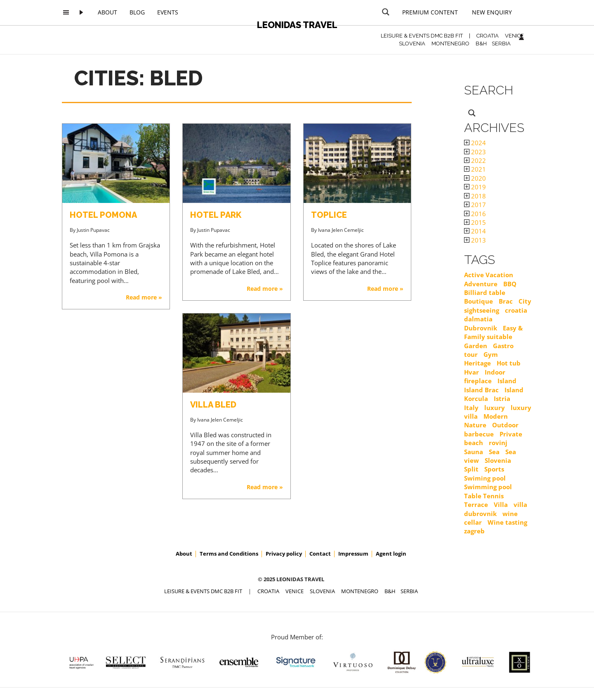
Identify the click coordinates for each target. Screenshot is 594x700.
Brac (506, 301)
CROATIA (488, 36)
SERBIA (501, 44)
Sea (494, 452)
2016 (475, 214)
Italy (471, 408)
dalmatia (478, 319)
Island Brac (481, 390)
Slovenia (498, 460)
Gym (491, 354)
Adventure (481, 284)
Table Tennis (484, 496)
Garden (476, 346)
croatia (516, 310)
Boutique (478, 301)
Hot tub (509, 363)
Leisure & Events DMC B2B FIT (422, 36)
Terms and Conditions (229, 554)
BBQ (510, 284)
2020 (475, 178)
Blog (137, 12)
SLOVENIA (412, 44)
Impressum (353, 554)
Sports (494, 469)
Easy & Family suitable (493, 332)
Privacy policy (284, 554)
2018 (475, 196)
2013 (475, 240)
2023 (475, 152)
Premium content (430, 12)
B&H (481, 44)
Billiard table (485, 292)
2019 (475, 187)
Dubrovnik (481, 328)
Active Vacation (489, 275)
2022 (475, 160)
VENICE (514, 36)
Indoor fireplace (485, 376)
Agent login (391, 554)
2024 (475, 143)
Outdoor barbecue (491, 429)
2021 (475, 169)
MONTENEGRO (450, 44)
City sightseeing (498, 305)
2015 (475, 222)
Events (168, 12)
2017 (475, 205)
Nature (475, 425)
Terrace (476, 504)
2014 (475, 231)
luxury (495, 408)
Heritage (477, 363)
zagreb (474, 531)
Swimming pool (488, 487)
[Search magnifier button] (386, 12)
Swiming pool (485, 478)
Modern (496, 416)
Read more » (144, 297)
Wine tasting (507, 522)
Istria (502, 398)
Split (471, 469)
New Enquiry (492, 12)
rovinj (498, 443)
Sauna (474, 452)
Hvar (471, 372)
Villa (501, 504)
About (107, 12)
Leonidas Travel (297, 25)
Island (507, 381)
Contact (320, 554)
